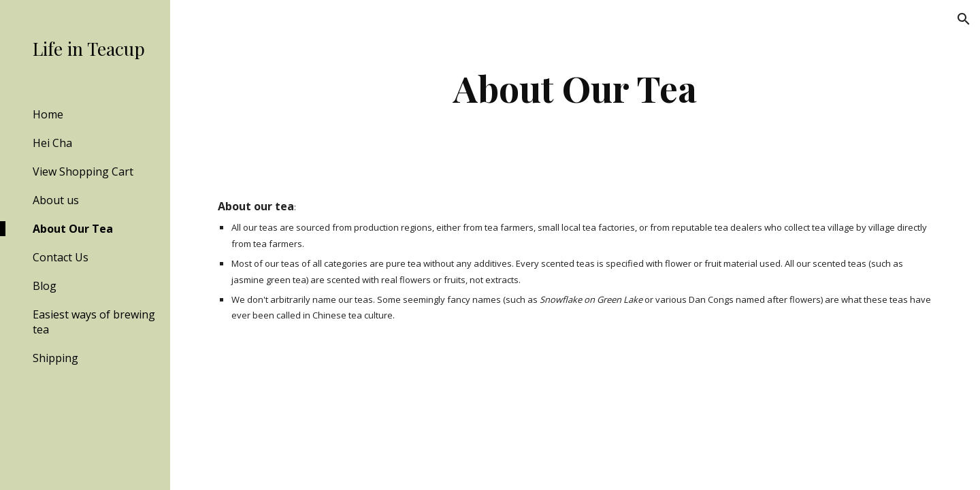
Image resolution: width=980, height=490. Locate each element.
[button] (964, 19)
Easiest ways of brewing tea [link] (94, 322)
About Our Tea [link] (73, 229)
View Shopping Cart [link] (83, 171)
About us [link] (56, 200)
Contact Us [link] (61, 257)
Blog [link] (45, 286)
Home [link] (48, 114)
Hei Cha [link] (52, 143)
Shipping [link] (55, 358)
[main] (575, 88)
